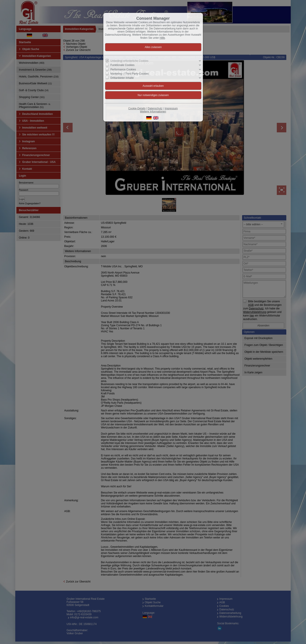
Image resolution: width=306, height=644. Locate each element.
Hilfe (162, 38)
